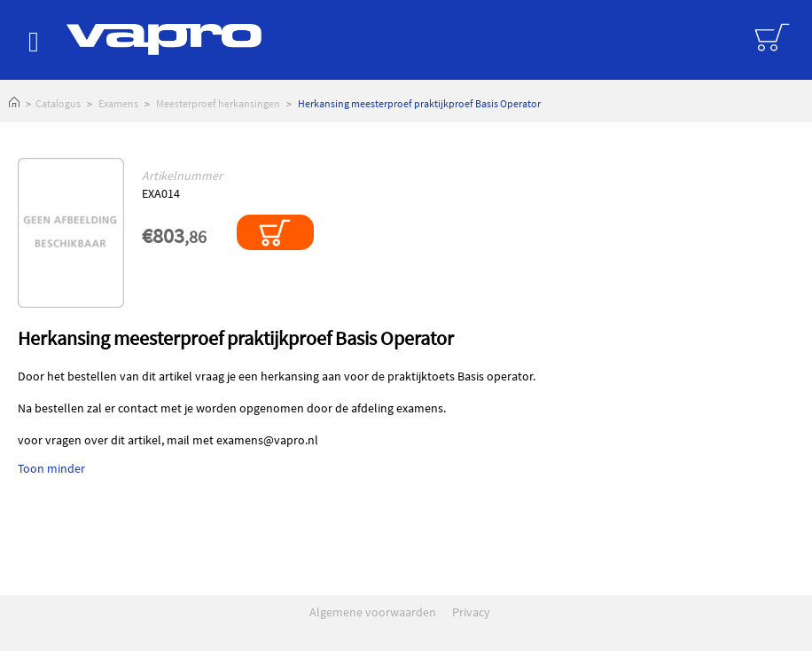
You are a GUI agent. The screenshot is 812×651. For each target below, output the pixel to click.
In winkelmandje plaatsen (275, 232)
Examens (118, 103)
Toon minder (51, 468)
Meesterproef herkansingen (218, 103)
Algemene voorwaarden (373, 612)
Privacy (471, 612)
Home (14, 103)
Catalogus (58, 103)
